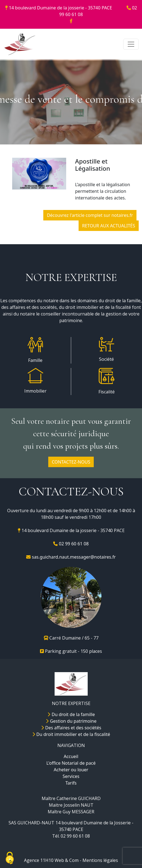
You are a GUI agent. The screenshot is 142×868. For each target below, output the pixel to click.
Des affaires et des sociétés (71, 728)
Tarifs (71, 783)
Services (71, 776)
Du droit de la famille (71, 714)
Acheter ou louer (71, 770)
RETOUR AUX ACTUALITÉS (109, 226)
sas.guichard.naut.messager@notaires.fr (71, 557)
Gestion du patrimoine (71, 721)
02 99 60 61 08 (71, 544)
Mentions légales (100, 860)
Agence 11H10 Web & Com (51, 860)
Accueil (71, 756)
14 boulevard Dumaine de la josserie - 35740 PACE (59, 8)
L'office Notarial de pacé (71, 763)
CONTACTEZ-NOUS (71, 462)
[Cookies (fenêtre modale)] (10, 858)
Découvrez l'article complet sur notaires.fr (90, 215)
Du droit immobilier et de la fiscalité (71, 734)
